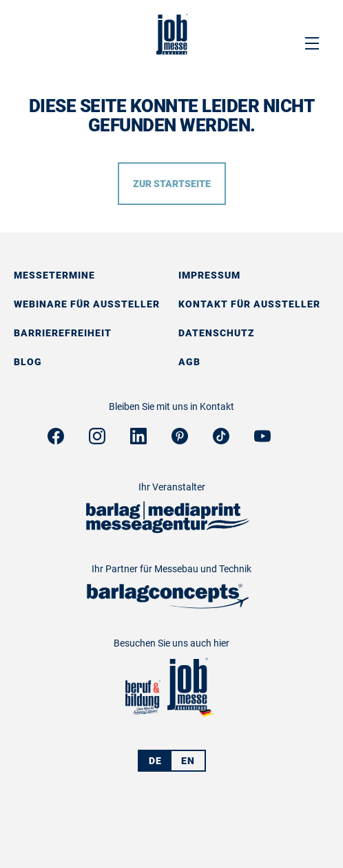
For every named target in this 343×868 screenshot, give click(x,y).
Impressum (209, 275)
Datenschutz (217, 333)
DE (155, 761)
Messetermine (54, 275)
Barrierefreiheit (63, 333)
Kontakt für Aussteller (249, 304)
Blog (28, 362)
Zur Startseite (172, 184)
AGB (189, 362)
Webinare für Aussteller (87, 304)
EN (188, 761)
